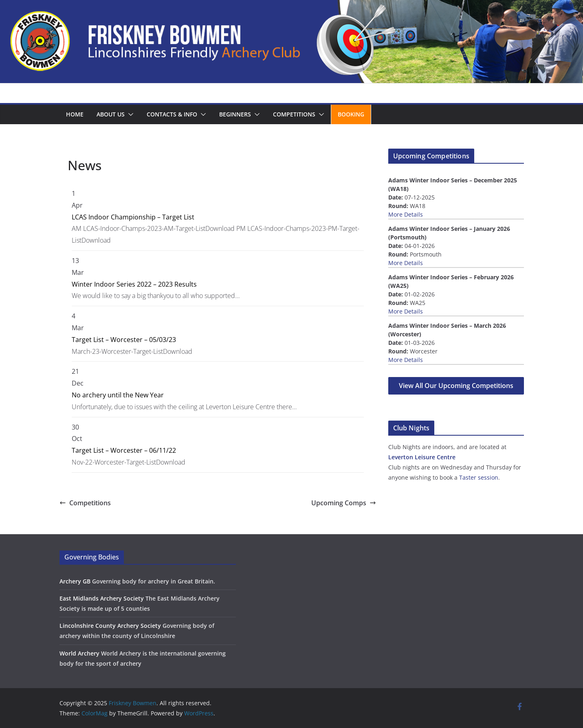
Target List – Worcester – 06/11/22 (124, 450)
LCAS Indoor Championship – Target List (133, 217)
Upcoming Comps (344, 503)
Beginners (235, 114)
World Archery (79, 653)
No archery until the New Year (118, 395)
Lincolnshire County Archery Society (110, 626)
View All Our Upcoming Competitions (456, 386)
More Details (406, 214)
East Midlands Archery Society (102, 598)
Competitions (294, 114)
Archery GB (75, 581)
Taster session (479, 477)
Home (75, 114)
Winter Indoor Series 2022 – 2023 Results (134, 284)
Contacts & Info (172, 114)
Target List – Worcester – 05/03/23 (124, 340)
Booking (351, 114)
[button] (129, 114)
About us (111, 114)
